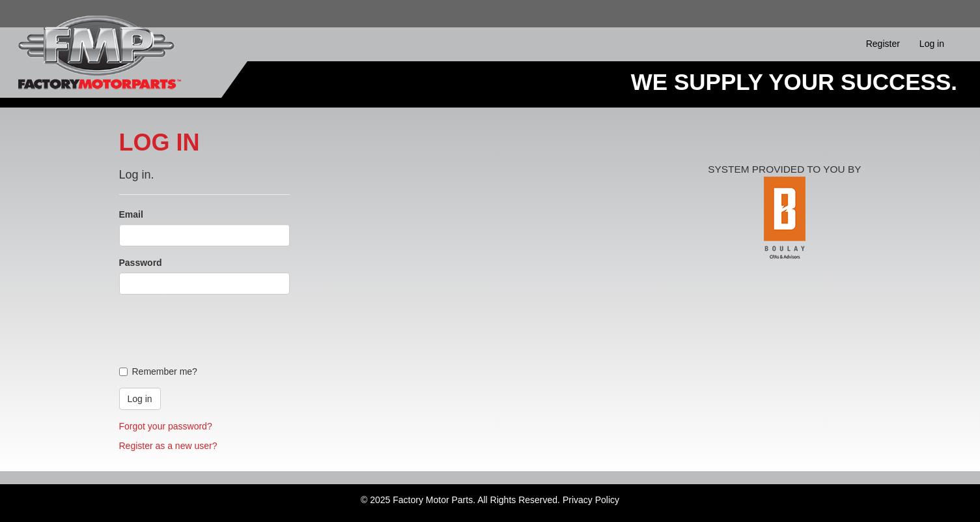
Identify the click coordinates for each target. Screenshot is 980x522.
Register (883, 44)
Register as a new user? (168, 446)
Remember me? (158, 371)
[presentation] (218, 330)
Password (141, 263)
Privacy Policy (591, 500)
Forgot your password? (166, 426)
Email (131, 214)
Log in (932, 44)
